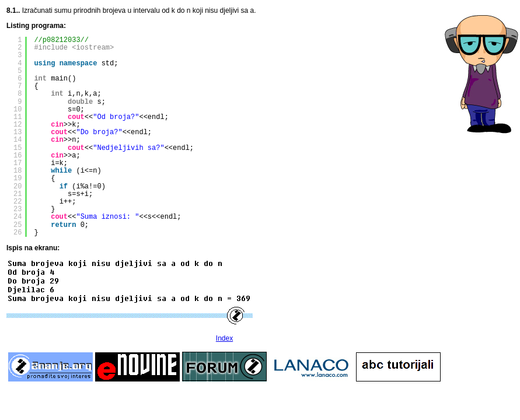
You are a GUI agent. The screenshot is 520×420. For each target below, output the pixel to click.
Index (224, 338)
